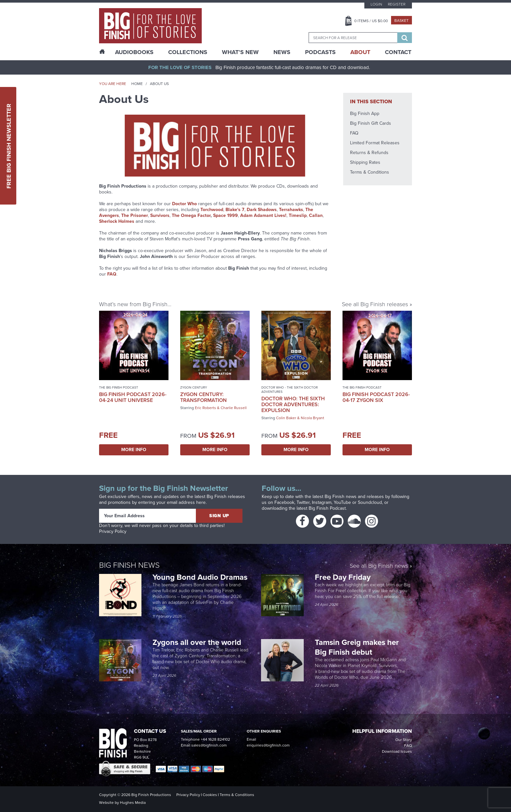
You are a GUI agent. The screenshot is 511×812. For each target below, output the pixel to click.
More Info (134, 450)
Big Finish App (365, 114)
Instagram (322, 502)
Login (376, 4)
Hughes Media (133, 803)
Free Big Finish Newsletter (9, 146)
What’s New (240, 52)
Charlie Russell (234, 408)
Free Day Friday (343, 577)
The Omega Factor (191, 215)
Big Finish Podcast (327, 508)
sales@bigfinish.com (209, 745)
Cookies (210, 795)
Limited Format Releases (375, 143)
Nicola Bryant (313, 418)
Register (397, 4)
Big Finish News (129, 565)
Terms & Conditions (370, 172)
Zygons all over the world (198, 642)
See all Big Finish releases (375, 304)
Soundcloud (370, 502)
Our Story (404, 740)
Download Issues (397, 751)
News (282, 52)
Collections (188, 52)
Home (137, 84)
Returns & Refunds (369, 153)
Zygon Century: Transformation (204, 397)
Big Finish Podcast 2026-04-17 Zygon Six (376, 397)
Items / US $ (371, 21)
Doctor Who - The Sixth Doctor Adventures (290, 390)
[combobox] (353, 38)
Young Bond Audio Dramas (201, 577)
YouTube (342, 502)
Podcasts (320, 52)
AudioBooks (134, 52)
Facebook (284, 502)
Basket (401, 21)
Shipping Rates (365, 162)
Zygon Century (194, 387)
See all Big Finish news (379, 566)
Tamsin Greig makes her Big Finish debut (357, 647)
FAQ (354, 133)
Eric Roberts (205, 408)
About (360, 52)
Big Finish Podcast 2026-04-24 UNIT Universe (133, 397)
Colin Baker (286, 418)
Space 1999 (226, 215)
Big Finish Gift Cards (371, 123)
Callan (316, 215)
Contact (398, 52)
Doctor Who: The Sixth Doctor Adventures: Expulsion (293, 404)
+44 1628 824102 (215, 739)
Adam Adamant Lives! (263, 215)
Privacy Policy (113, 531)
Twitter (303, 502)
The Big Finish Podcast (119, 387)
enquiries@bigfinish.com (268, 745)
